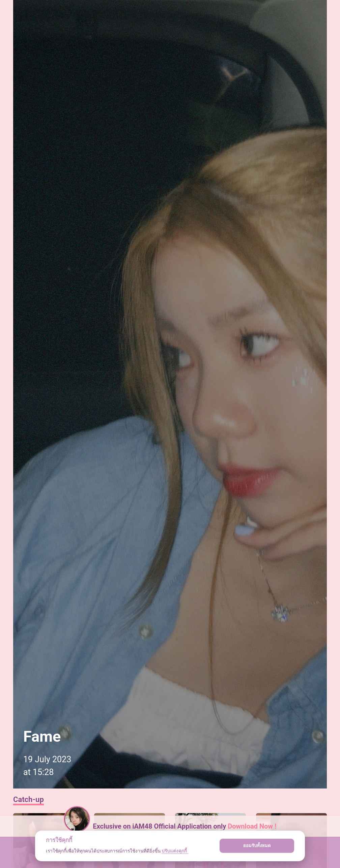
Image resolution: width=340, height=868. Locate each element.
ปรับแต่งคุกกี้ (175, 851)
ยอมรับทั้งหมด (257, 846)
